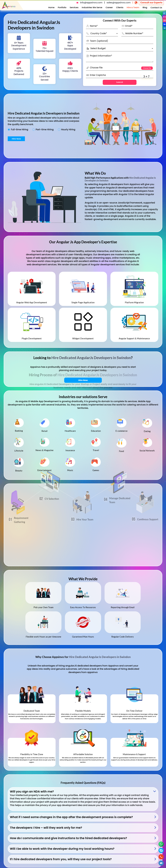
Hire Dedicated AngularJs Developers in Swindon (91, 358)
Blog (145, 7)
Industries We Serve (92, 7)
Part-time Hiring (45, 130)
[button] (161, 863)
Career (109, 7)
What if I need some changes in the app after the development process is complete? (71, 817)
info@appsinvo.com (91, 3)
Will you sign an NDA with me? (32, 792)
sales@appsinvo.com (119, 3)
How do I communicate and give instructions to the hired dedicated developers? (68, 838)
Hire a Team (133, 7)
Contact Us (156, 8)
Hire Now (16, 139)
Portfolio (62, 7)
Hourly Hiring (68, 130)
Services (74, 7)
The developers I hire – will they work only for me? (46, 828)
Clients (120, 7)
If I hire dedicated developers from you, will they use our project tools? (61, 859)
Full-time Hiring (20, 130)
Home (51, 7)
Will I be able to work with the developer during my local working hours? (62, 849)
